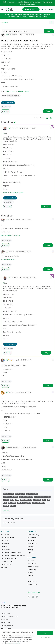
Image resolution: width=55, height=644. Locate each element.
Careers (30, 576)
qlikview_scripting (32, 494)
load (48, 500)
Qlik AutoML (5, 544)
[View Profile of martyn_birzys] (13, 35)
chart (17, 500)
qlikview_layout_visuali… (11, 497)
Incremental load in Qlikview (11, 235)
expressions (21, 503)
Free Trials (31, 541)
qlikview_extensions (39, 503)
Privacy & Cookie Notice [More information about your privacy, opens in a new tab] (13, 643)
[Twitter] (29, 597)
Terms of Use (6, 622)
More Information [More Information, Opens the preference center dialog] (45, 637)
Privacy (30, 573)
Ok (45, 633)
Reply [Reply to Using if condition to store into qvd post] (48, 111)
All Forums (11, 523)
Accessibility (32, 570)
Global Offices (32, 581)
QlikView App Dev (14, 96)
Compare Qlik (32, 544)
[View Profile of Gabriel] (11, 392)
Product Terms (6, 628)
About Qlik (31, 561)
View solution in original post (13, 193)
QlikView (5, 22)
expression (37, 500)
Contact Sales (32, 584)
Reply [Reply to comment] (46, 206)
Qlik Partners (32, 538)
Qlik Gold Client (6, 565)
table (5, 503)
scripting (13, 506)
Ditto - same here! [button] (8, 103)
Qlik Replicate (5, 550)
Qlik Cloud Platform (7, 538)
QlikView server (17, 15)
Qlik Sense (5, 541)
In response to (10, 256)
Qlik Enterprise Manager (9, 559)
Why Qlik (4, 567)
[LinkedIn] (33, 597)
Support (30, 553)
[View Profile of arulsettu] (11, 219)
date (44, 500)
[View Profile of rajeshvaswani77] (14, 447)
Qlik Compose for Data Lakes (11, 553)
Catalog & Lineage (7, 562)
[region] (27, 637)
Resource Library (33, 535)
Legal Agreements (7, 625)
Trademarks (5, 619)
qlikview (6, 500)
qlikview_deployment (26, 497)
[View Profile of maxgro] (11, 360)
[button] (53, 35)
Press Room (32, 564)
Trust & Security (33, 567)
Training (30, 550)
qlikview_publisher (26, 500)
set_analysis (12, 503)
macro (29, 503)
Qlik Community (34, 592)
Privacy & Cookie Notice (9, 616)
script (12, 500)
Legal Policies (6, 614)
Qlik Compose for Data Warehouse (13, 556)
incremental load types (9, 259)
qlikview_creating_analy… (42, 497)
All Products (5, 535)
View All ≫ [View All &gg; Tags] (6, 511)
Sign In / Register (47, 9)
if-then (8, 91)
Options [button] (52, 22)
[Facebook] (37, 597)
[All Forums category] (4, 523)
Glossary (30, 547)
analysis (6, 506)
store (27, 91)
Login (27, 2)
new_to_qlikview (18, 91)
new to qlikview (20, 494)
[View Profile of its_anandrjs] (14, 128)
